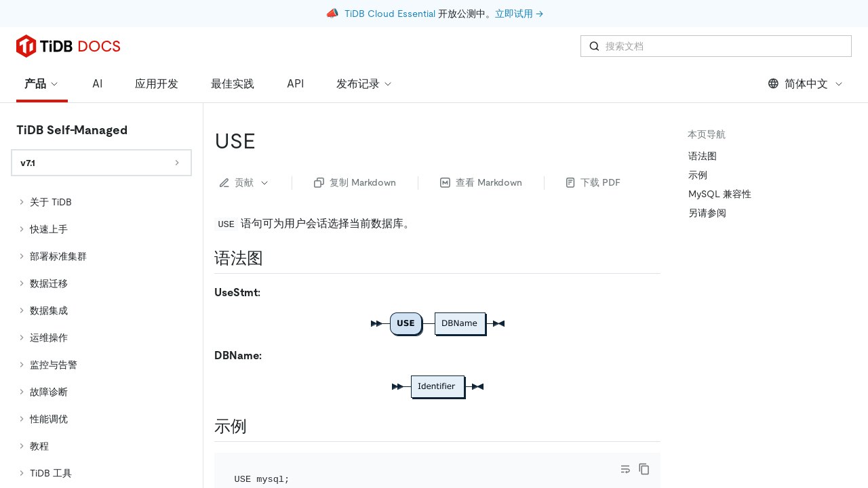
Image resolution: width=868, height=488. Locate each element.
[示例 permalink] (258, 426)
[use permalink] (267, 141)
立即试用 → (519, 14)
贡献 (245, 182)
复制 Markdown (355, 182)
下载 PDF (593, 182)
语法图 (703, 156)
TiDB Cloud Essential (390, 14)
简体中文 (806, 84)
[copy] (644, 469)
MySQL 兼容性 (720, 194)
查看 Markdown (481, 182)
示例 (698, 175)
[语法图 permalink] (274, 258)
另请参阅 (707, 213)
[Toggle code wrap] (625, 469)
